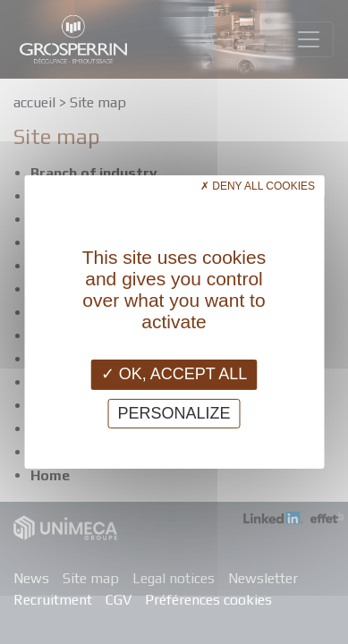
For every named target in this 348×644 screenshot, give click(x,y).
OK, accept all (174, 374)
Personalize (174, 413)
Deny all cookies (258, 186)
